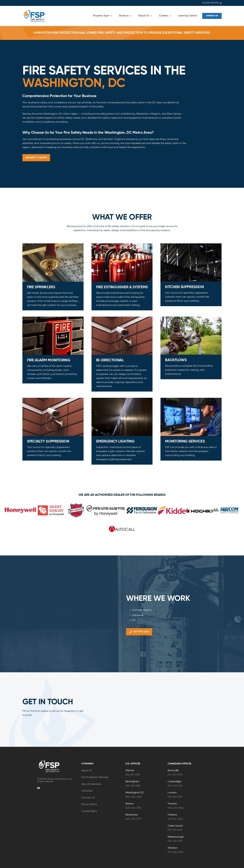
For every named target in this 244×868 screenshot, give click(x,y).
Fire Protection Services (95, 777)
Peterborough (176, 837)
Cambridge (174, 782)
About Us (87, 771)
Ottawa (172, 815)
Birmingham (132, 782)
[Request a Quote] (36, 158)
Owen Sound (175, 826)
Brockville (173, 771)
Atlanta (130, 771)
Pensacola (131, 815)
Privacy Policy (89, 804)
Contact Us (88, 798)
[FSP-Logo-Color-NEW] (34, 10)
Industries (87, 791)
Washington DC (135, 793)
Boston (130, 804)
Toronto (172, 804)
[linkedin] (39, 788)
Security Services (91, 784)
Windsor (172, 848)
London (172, 793)
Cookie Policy (89, 811)
